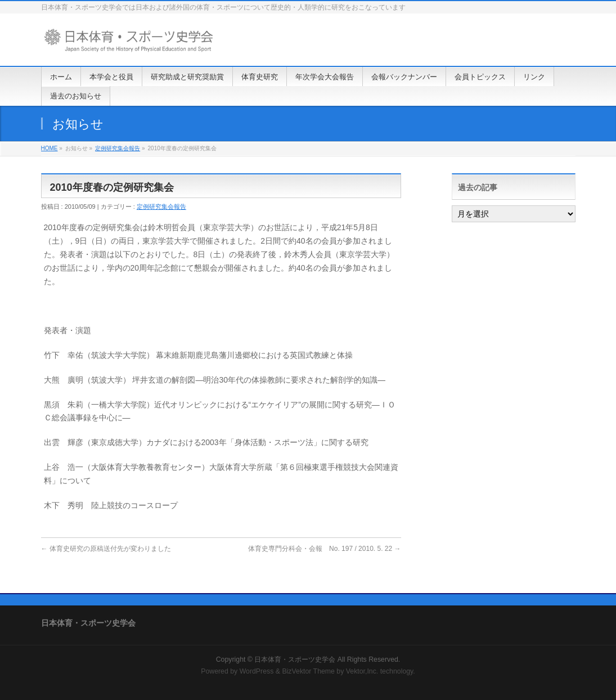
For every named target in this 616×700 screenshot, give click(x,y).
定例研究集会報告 (118, 148)
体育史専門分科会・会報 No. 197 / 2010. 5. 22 (324, 549)
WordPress (257, 671)
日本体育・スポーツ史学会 (295, 659)
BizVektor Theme (308, 671)
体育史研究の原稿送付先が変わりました (106, 549)
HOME (50, 148)
